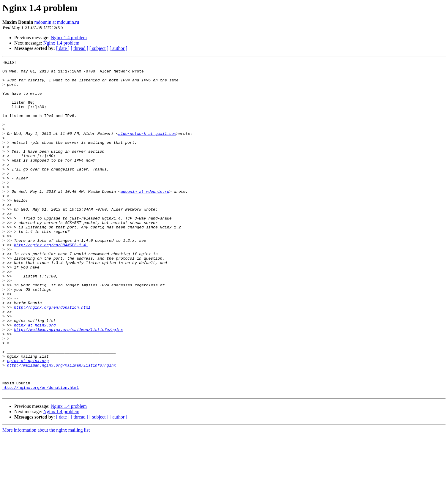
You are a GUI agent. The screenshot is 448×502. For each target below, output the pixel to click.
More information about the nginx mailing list (46, 497)
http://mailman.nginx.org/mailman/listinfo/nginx (68, 384)
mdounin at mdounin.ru (57, 22)
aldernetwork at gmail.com (147, 149)
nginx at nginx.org (35, 378)
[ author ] (119, 48)
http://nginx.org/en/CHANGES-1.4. (51, 282)
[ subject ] (99, 48)
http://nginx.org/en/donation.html (52, 357)
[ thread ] (79, 48)
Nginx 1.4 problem (69, 38)
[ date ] (63, 48)
